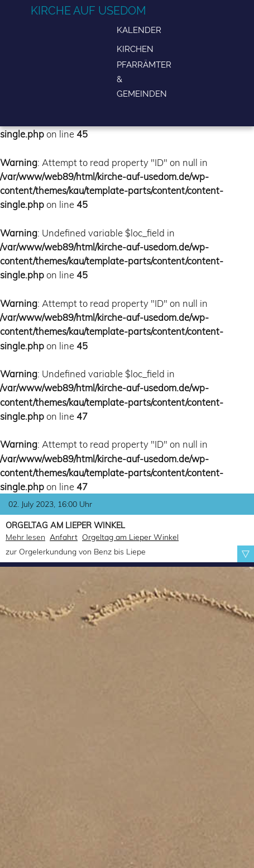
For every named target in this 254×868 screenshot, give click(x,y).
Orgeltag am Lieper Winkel (130, 537)
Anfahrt (64, 537)
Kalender (139, 30)
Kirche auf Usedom (88, 11)
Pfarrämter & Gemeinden (144, 79)
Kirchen (135, 49)
